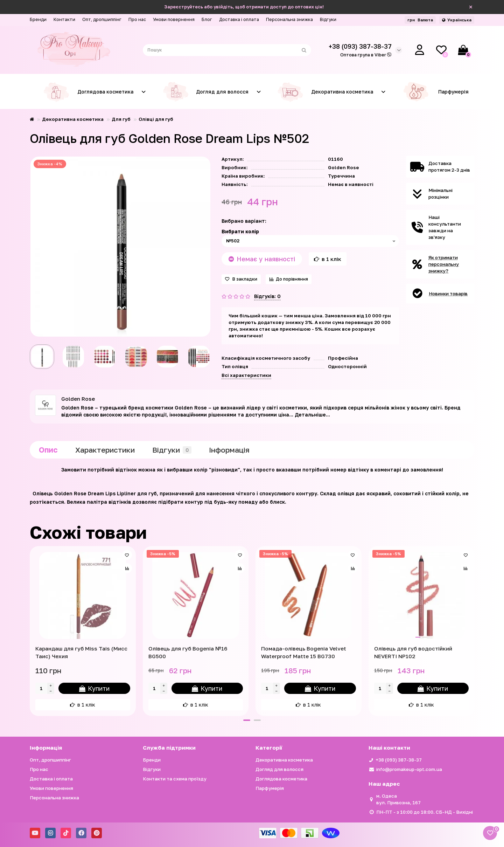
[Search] (227, 50)
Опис (48, 450)
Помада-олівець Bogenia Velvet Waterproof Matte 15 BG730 (304, 652)
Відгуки (328, 19)
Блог (207, 19)
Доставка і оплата (239, 19)
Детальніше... (312, 415)
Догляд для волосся (204, 92)
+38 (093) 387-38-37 (399, 760)
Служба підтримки (169, 748)
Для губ (121, 119)
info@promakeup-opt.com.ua (409, 769)
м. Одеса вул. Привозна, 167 (398, 799)
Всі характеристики (246, 375)
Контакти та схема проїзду (175, 779)
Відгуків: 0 (267, 296)
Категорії (269, 748)
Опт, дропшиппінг (102, 19)
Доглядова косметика (87, 92)
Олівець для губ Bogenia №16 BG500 (188, 652)
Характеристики (105, 450)
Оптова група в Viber (366, 55)
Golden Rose (344, 167)
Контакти (64, 19)
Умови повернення (174, 19)
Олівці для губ (156, 119)
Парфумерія (436, 92)
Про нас (137, 19)
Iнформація (229, 450)
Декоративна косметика (323, 92)
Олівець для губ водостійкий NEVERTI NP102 (413, 652)
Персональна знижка (289, 19)
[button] (247, 720)
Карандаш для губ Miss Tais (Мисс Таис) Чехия (81, 652)
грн (420, 20)
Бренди (38, 19)
